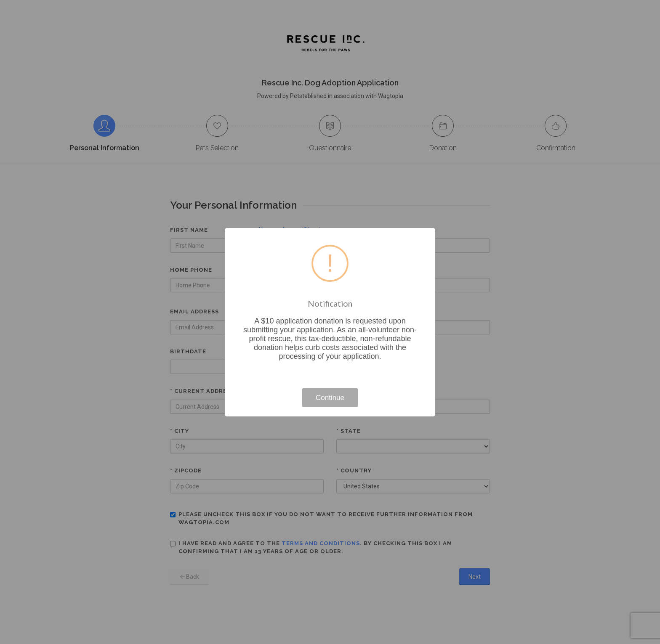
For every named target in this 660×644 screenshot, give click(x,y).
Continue (330, 398)
